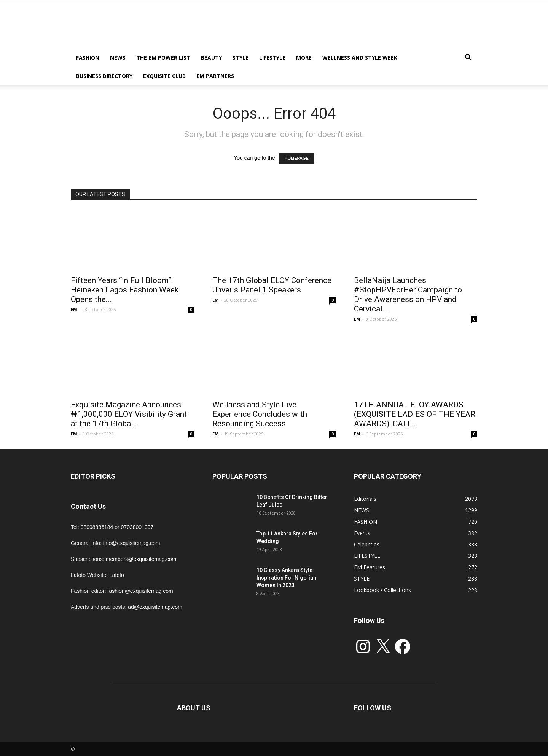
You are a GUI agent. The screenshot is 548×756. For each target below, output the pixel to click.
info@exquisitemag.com (132, 543)
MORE (304, 58)
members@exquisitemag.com (141, 559)
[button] (468, 58)
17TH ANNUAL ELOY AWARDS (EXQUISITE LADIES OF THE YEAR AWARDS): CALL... (415, 414)
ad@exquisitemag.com (155, 607)
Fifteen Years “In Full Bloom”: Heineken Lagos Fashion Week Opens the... (125, 290)
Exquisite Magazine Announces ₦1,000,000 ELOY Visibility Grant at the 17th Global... (129, 414)
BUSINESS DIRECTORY (104, 76)
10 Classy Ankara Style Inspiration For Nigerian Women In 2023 (286, 578)
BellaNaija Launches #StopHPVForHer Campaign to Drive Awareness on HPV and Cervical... (408, 295)
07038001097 (137, 527)
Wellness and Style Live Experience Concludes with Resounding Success (260, 414)
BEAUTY (211, 58)
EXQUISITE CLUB (164, 76)
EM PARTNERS (215, 76)
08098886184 (97, 527)
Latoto (117, 575)
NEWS (118, 58)
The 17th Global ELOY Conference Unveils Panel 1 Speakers (272, 285)
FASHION (88, 58)
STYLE (241, 58)
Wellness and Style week (360, 58)
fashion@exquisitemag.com (140, 591)
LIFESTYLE (272, 58)
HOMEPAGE (297, 158)
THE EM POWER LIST (163, 58)
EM (74, 309)
